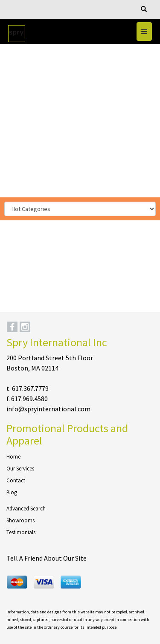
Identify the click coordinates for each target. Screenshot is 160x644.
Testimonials (21, 532)
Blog (12, 492)
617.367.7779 (30, 388)
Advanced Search (26, 509)
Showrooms (20, 520)
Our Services (20, 469)
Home (13, 457)
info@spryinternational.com (48, 409)
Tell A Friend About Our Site (47, 558)
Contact (16, 480)
